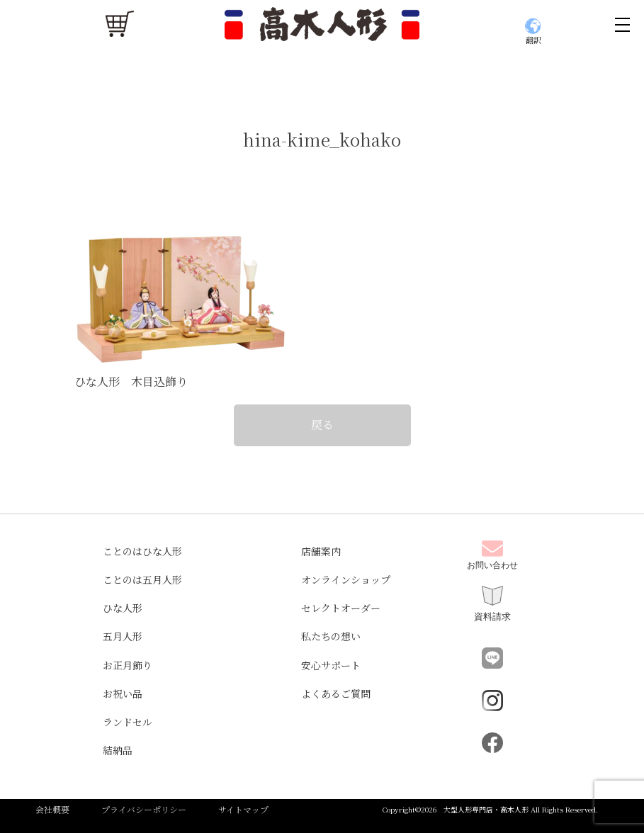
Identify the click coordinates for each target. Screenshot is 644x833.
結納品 (118, 750)
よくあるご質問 (336, 693)
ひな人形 (123, 608)
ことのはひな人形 (142, 551)
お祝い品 (123, 693)
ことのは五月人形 (142, 579)
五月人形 (123, 636)
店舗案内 (321, 551)
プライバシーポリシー (144, 809)
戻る (322, 425)
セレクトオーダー (341, 608)
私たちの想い (331, 636)
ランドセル (128, 722)
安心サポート (331, 665)
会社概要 (52, 809)
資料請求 (492, 604)
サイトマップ (243, 809)
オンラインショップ (346, 579)
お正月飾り (128, 665)
